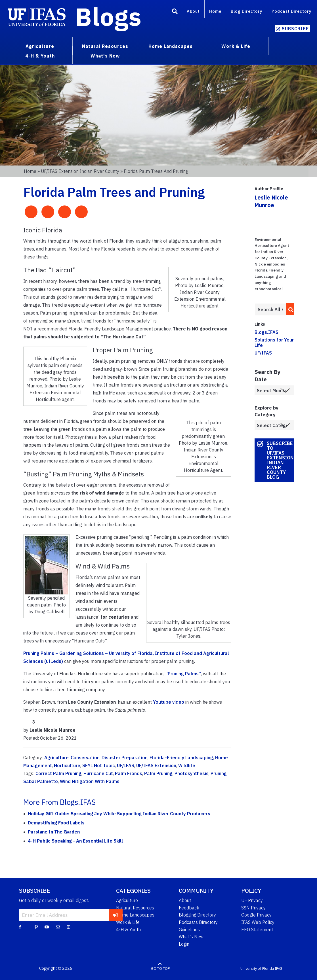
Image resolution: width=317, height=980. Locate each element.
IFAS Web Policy (258, 922)
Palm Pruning (158, 773)
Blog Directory (246, 11)
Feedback (189, 908)
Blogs (108, 16)
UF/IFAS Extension (156, 765)
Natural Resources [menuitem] (105, 46)
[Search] (175, 12)
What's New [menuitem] (105, 56)
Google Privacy (256, 915)
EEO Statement (257, 930)
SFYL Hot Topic (99, 765)
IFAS (279, 969)
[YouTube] (47, 927)
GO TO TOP (160, 969)
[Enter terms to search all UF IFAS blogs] (270, 309)
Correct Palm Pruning (58, 773)
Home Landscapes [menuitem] (171, 46)
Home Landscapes (135, 915)
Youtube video (169, 702)
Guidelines (189, 930)
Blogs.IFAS (266, 332)
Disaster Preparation (125, 758)
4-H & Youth (128, 930)
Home (215, 11)
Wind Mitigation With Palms (90, 781)
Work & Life (128, 922)
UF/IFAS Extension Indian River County (80, 171)
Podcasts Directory (198, 922)
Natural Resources (135, 908)
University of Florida (257, 969)
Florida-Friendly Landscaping (181, 758)
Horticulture (67, 765)
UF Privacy (252, 900)
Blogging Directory (197, 915)
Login (184, 944)
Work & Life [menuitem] (236, 46)
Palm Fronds (129, 773)
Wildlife (187, 765)
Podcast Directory (291, 11)
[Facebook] (20, 927)
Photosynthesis (192, 773)
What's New (191, 937)
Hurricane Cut (98, 773)
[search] (289, 309)
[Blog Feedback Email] (58, 927)
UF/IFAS (126, 765)
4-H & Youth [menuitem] (40, 56)
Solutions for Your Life (274, 342)
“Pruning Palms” (183, 674)
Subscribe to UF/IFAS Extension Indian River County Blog (280, 460)
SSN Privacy (253, 908)
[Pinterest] (36, 927)
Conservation (85, 758)
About (193, 11)
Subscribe (295, 29)
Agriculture (56, 758)
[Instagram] (68, 927)
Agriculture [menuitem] (40, 46)
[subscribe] (116, 915)
